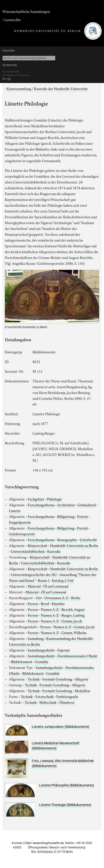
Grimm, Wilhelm (74, 632)
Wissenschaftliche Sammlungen (26, 11)
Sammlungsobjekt (41, 650)
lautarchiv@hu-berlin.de (48, 843)
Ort (39, 597)
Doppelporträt (20, 522)
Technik (34, 679)
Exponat (64, 650)
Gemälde (42, 661)
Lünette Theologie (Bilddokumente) (65, 805)
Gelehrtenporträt (22, 534)
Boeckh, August (73, 609)
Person (33, 603)
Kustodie (54, 551)
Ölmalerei (67, 702)
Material (34, 586)
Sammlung (36, 638)
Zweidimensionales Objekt (77, 656)
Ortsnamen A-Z (56, 597)
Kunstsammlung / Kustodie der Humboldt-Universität (47, 88)
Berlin (76, 597)
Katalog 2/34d (63, 580)
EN (4, 79)
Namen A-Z (50, 609)
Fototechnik (45, 696)
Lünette (15, 510)
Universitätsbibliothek (28, 551)
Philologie (54, 499)
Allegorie (81, 679)
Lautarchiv (13, 19)
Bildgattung (66, 516)
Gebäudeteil (87, 505)
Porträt (82, 516)
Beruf (45, 603)
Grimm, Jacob (72, 621)
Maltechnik (48, 702)
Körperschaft (38, 545)
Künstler (58, 603)
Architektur (66, 505)
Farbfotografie (67, 696)
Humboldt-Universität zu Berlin (74, 545)
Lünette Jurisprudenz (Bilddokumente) (61, 727)
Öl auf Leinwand (56, 586)
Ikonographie (67, 539)
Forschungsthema (41, 505)
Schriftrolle (88, 539)
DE (9, 79)
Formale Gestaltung (57, 679)
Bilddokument (22, 661)
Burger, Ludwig (73, 615)
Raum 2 (44, 580)
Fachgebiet (36, 499)
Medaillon (82, 690)
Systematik (10, 65)
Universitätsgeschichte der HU (34, 574)
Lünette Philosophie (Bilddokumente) (67, 785)
